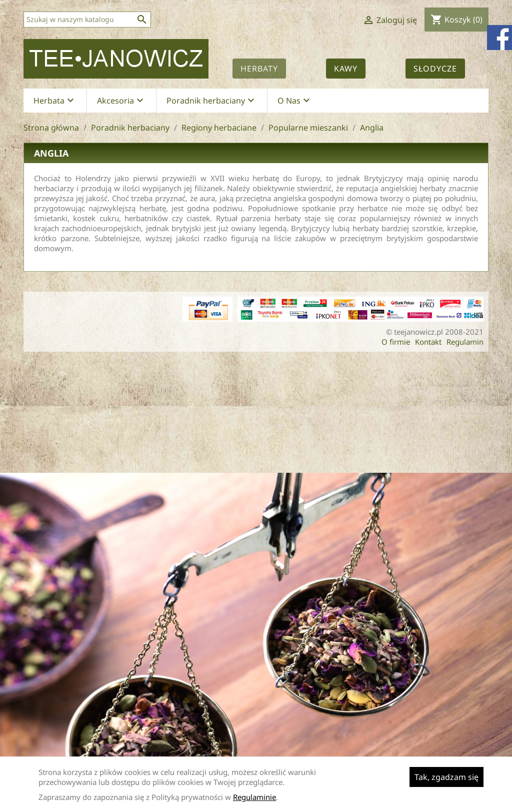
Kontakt (428, 342)
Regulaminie (254, 797)
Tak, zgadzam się (446, 777)
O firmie (396, 342)
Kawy (346, 69)
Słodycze (435, 69)
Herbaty (259, 69)
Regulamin (465, 342)
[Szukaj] (87, 20)
